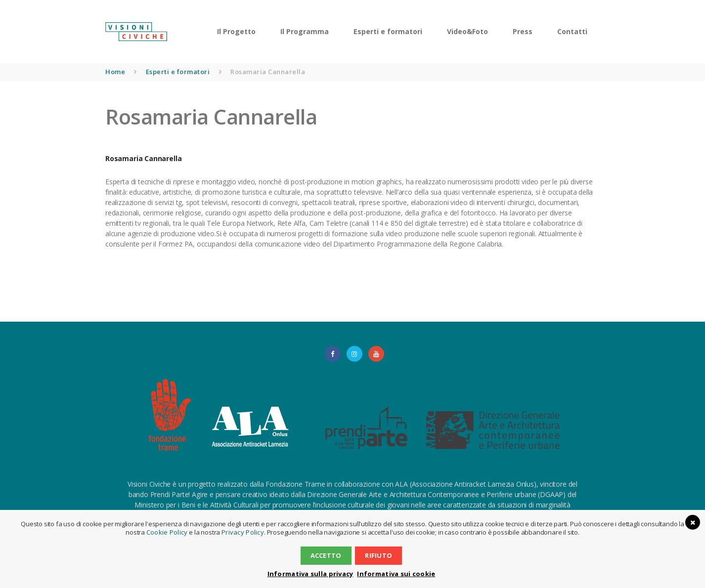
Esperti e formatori (178, 72)
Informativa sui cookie (394, 574)
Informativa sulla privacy (313, 574)
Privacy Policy (241, 532)
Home (115, 72)
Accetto (327, 555)
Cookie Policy (169, 532)
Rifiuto (378, 555)
